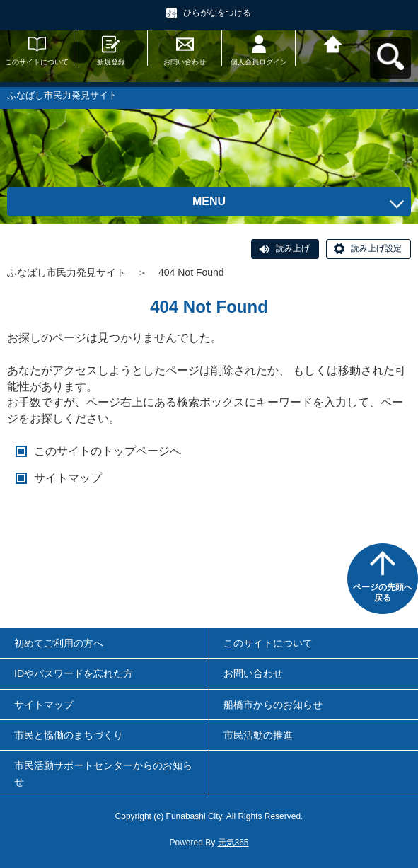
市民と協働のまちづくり (69, 735)
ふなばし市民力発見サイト (66, 272)
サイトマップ (68, 478)
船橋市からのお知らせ (273, 705)
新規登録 (111, 62)
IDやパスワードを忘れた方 (74, 673)
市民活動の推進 (258, 735)
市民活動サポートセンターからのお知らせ (103, 773)
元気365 (233, 843)
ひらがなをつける (217, 13)
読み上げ (293, 248)
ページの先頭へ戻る (383, 593)
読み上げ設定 (376, 248)
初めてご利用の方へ (59, 643)
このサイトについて (37, 62)
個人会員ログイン (259, 62)
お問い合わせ (185, 62)
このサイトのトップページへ (108, 451)
